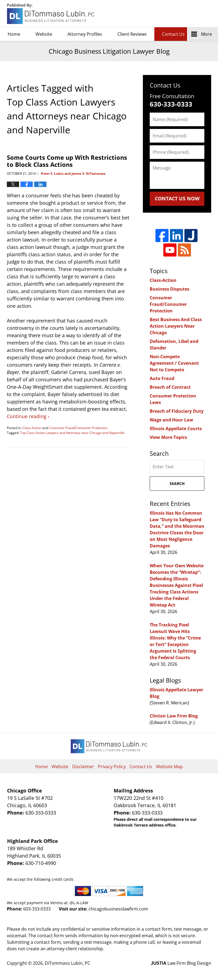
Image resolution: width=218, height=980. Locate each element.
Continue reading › (28, 416)
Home (14, 34)
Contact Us (173, 34)
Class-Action (32, 428)
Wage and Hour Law (171, 420)
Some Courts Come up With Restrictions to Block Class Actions (67, 161)
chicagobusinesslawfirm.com (118, 909)
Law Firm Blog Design (181, 963)
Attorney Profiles (85, 34)
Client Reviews (132, 34)
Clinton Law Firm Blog (174, 716)
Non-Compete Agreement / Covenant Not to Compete (174, 363)
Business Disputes (170, 289)
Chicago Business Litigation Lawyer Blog (51, 14)
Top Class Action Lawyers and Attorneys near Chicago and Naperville (72, 433)
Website (44, 34)
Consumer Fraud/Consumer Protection (78, 428)
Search (177, 483)
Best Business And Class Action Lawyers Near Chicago (176, 326)
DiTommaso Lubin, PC (186, 14)
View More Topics (168, 437)
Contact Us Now (177, 198)
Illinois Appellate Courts (176, 429)
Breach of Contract (170, 387)
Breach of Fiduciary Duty (177, 411)
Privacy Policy (112, 767)
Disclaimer (83, 767)
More (207, 34)
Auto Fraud (162, 378)
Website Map (169, 767)
